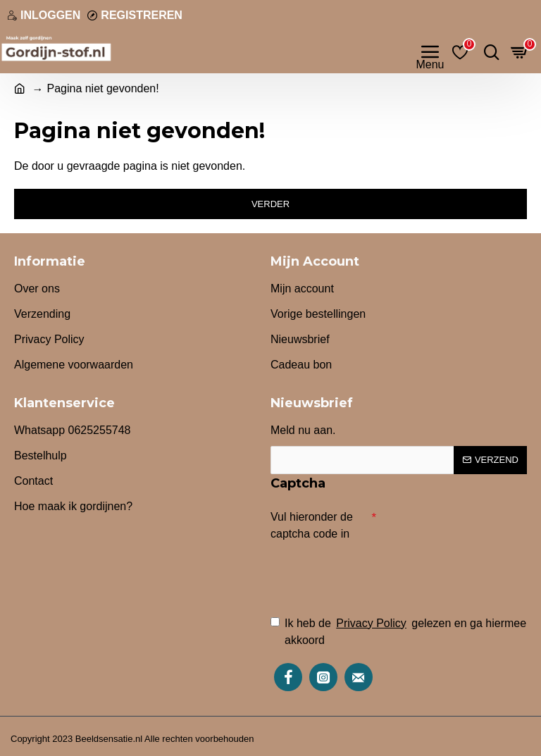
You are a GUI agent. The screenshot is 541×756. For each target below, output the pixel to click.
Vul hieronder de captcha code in (312, 525)
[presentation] (369, 571)
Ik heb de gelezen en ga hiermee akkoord (398, 631)
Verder (270, 204)
